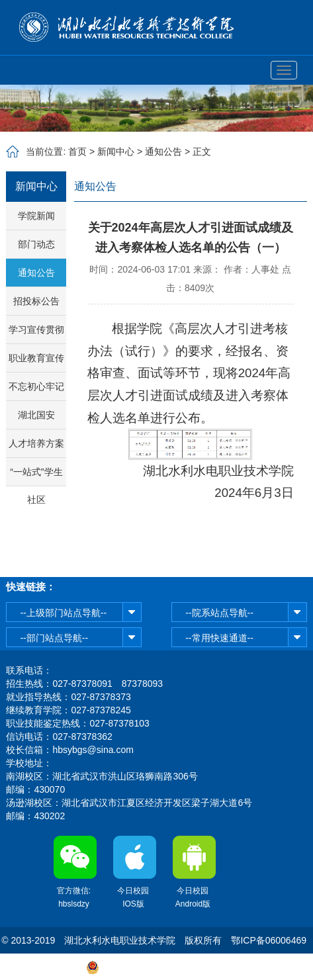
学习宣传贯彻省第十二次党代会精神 (36, 334)
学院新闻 (36, 216)
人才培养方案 (36, 443)
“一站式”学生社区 (36, 476)
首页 (77, 152)
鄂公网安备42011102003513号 (163, 967)
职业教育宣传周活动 (36, 362)
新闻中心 (116, 152)
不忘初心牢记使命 (36, 391)
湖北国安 (36, 415)
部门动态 (36, 244)
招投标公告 (36, 301)
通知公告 (163, 152)
